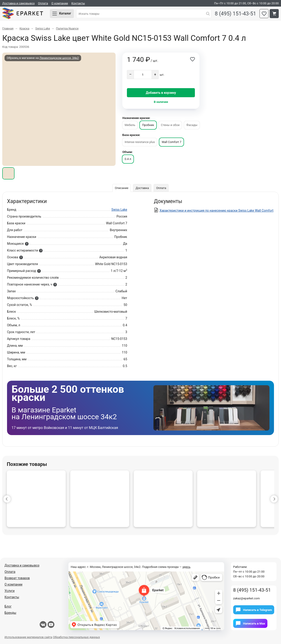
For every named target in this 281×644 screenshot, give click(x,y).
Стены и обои (170, 125)
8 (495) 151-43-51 (235, 14)
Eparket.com (23, 14)
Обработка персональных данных (76, 637)
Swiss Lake (119, 210)
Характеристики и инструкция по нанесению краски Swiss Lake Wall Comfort (217, 211)
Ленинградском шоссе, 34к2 (59, 58)
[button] (7, 499)
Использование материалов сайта (28, 637)
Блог (8, 606)
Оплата (43, 3)
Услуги (10, 591)
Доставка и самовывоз (18, 3)
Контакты (78, 3)
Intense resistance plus (140, 142)
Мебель (130, 125)
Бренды (10, 613)
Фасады (192, 125)
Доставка (142, 188)
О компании (60, 3)
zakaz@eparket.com (247, 598)
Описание (122, 188)
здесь (186, 567)
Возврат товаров (17, 578)
